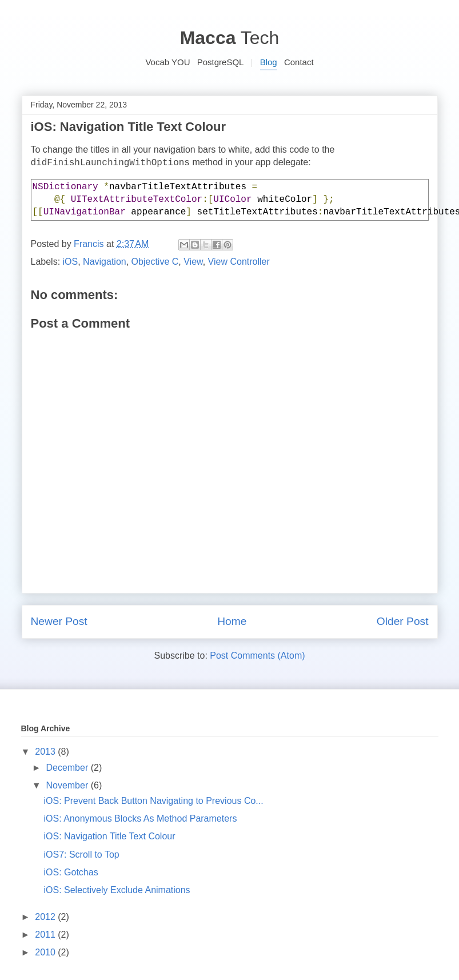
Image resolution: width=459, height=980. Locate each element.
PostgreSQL (221, 62)
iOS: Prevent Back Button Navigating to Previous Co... (153, 801)
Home (232, 621)
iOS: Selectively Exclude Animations (117, 890)
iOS (71, 262)
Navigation (105, 262)
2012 (46, 917)
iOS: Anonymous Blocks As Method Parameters (140, 818)
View (193, 262)
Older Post (403, 621)
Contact (299, 62)
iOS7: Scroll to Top (81, 854)
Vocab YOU (167, 62)
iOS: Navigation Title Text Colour (109, 836)
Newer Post (59, 621)
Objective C (155, 262)
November (68, 785)
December (68, 768)
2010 (46, 952)
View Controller (239, 262)
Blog (269, 62)
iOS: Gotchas (71, 872)
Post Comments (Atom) (257, 656)
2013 (46, 752)
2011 (46, 935)
